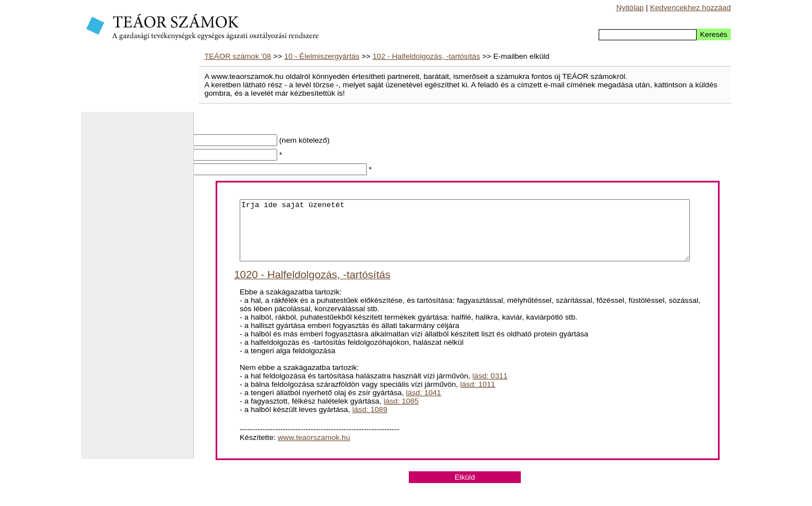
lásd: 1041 (424, 404)
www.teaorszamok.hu (314, 449)
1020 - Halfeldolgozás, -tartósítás (312, 286)
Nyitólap (630, 8)
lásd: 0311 (490, 388)
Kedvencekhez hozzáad (690, 8)
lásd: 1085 (401, 413)
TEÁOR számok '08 (238, 56)
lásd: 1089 (370, 421)
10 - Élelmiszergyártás (321, 56)
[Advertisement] (137, 291)
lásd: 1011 (478, 396)
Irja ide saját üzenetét (465, 236)
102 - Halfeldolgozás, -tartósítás (426, 56)
